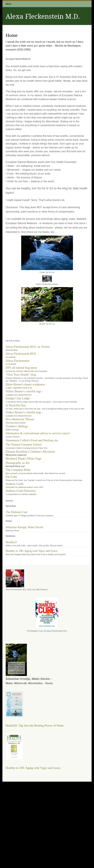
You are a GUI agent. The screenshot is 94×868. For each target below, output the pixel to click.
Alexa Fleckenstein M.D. (21, 354)
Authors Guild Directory (21, 491)
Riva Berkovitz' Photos (20, 419)
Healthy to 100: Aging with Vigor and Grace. (33, 768)
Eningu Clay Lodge (18, 398)
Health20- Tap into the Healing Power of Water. (35, 725)
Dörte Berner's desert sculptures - (26, 384)
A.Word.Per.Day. (16, 405)
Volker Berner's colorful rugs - (24, 391)
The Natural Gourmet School (24, 444)
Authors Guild (14, 484)
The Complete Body (18, 470)
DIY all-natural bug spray (21, 368)
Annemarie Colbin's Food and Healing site (32, 440)
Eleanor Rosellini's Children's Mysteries (30, 452)
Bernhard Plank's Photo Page (23, 458)
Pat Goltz (11, 477)
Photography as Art (18, 463)
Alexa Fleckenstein (17, 361)
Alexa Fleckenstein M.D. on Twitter (28, 347)
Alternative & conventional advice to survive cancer (38, 433)
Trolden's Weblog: (17, 426)
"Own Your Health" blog (21, 375)
